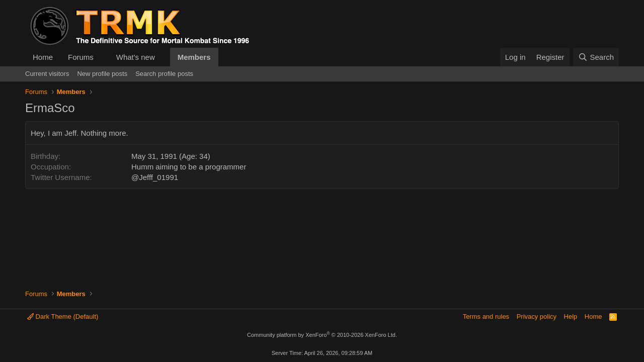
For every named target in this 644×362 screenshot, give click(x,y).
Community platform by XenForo (322, 335)
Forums (81, 57)
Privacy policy (537, 316)
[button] (102, 57)
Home (43, 57)
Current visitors (47, 74)
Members (194, 57)
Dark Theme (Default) (63, 316)
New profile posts (102, 74)
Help (571, 316)
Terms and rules (486, 316)
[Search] (596, 57)
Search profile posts (164, 74)
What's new (136, 57)
